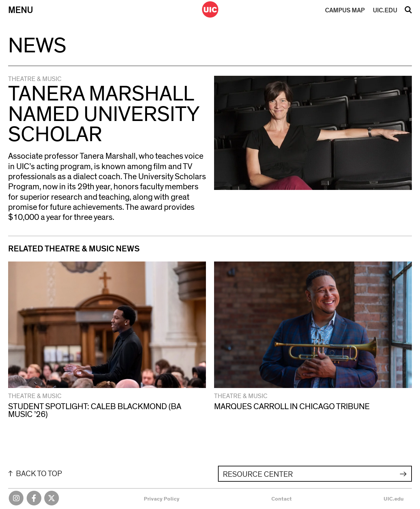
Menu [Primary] (21, 10)
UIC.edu (394, 499)
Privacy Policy (162, 499)
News (37, 46)
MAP (345, 10)
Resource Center (258, 474)
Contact (282, 499)
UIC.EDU (385, 10)
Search (408, 12)
